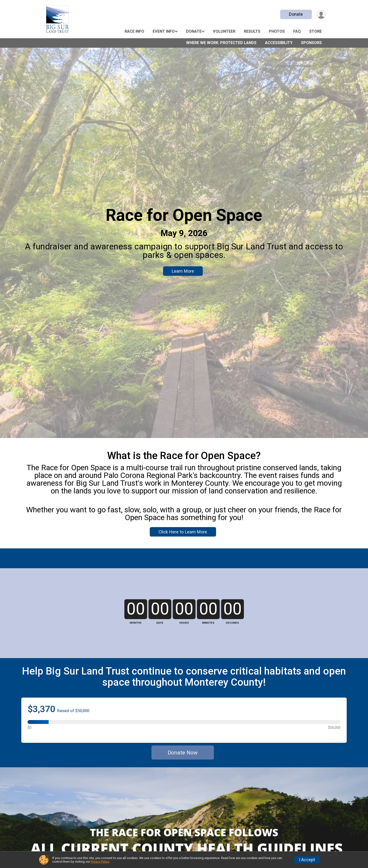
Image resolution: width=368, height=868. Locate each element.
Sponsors (311, 43)
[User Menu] (321, 14)
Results (252, 31)
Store (315, 31)
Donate (296, 14)
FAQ (297, 31)
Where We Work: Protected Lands (221, 43)
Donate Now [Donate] (183, 753)
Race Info (134, 31)
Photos (277, 31)
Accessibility (279, 43)
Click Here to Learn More (183, 532)
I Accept (307, 860)
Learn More (183, 271)
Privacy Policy (100, 862)
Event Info (164, 31)
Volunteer (224, 31)
